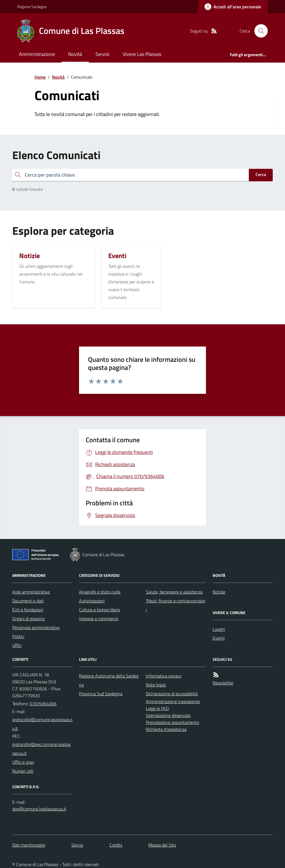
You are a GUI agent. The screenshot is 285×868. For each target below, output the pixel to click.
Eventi (219, 638)
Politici (18, 636)
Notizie (219, 592)
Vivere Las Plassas (142, 54)
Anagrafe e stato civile (100, 592)
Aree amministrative (31, 592)
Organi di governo (29, 619)
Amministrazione (37, 54)
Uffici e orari (23, 762)
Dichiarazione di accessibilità (172, 694)
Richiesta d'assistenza (166, 729)
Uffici (17, 645)
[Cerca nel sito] (259, 31)
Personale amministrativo (36, 627)
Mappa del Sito (162, 845)
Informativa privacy (164, 676)
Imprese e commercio (99, 619)
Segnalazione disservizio (168, 715)
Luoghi (219, 629)
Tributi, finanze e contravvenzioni (176, 605)
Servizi (102, 54)
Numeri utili (23, 771)
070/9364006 (43, 704)
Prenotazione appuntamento (172, 722)
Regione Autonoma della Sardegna (109, 680)
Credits (116, 845)
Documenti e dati (28, 601)
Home (40, 77)
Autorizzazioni (92, 601)
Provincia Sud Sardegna (101, 694)
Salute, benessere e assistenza (174, 592)
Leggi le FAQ (157, 708)
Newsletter (223, 683)
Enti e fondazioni (28, 610)
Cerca (261, 174)
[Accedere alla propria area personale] (233, 7)
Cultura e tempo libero (99, 610)
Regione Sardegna (32, 7)
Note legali (156, 685)
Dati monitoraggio (29, 845)
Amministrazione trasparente (173, 701)
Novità (75, 54)
